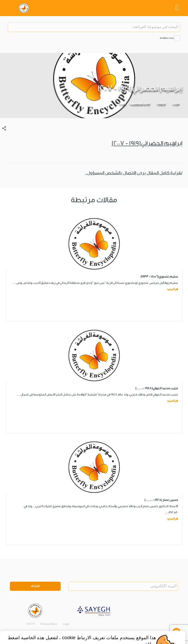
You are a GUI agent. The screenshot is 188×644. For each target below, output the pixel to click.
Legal (66, 624)
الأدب (176, 103)
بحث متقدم (167, 38)
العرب (123, 103)
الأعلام (162, 103)
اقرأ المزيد (172, 289)
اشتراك (35, 586)
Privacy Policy (49, 624)
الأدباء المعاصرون (140, 103)
